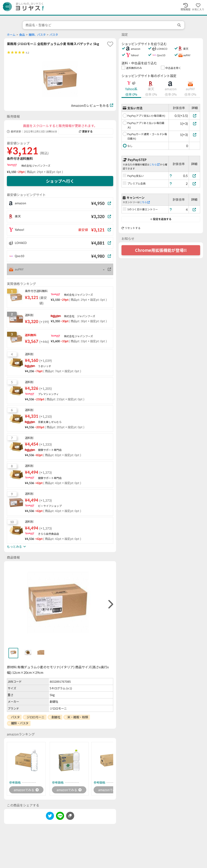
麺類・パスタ (20, 723)
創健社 (56, 717)
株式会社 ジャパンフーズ (36, 166)
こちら (154, 165)
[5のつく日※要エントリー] (194, 209)
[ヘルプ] (171, 176)
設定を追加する (161, 219)
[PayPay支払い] (194, 176)
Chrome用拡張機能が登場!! (161, 250)
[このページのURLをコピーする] (70, 816)
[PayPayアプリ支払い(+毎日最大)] (195, 116)
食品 (22, 35)
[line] (60, 817)
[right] (110, 604)
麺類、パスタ (37, 35)
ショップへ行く (60, 181)
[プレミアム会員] (194, 184)
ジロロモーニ (35, 717)
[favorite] (110, 44)
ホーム (11, 35)
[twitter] (50, 817)
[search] (180, 25)
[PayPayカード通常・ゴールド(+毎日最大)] (195, 135)
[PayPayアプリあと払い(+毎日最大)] (195, 123)
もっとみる (16, 547)
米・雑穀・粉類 (78, 717)
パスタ (54, 35)
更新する (86, 131)
